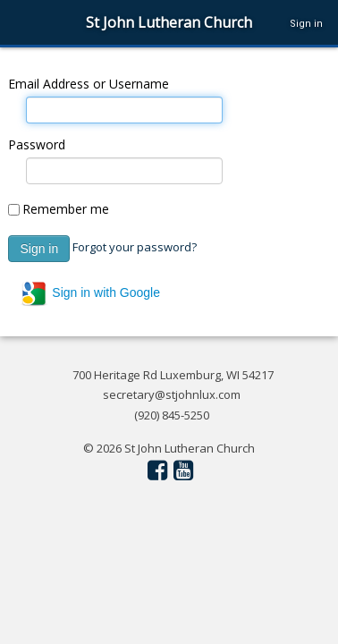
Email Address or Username (89, 84)
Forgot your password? (135, 247)
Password (37, 144)
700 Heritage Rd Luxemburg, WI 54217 (173, 375)
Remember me (66, 209)
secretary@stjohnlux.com (172, 394)
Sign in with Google (90, 293)
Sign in (306, 24)
